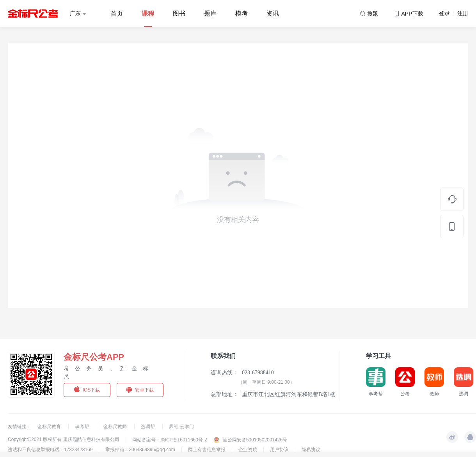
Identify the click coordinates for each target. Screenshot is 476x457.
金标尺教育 (50, 427)
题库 (210, 13)
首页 (117, 13)
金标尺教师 (116, 427)
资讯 (273, 13)
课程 (148, 13)
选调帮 (148, 427)
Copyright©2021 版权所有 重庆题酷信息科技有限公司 (64, 439)
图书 (179, 13)
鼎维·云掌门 (181, 427)
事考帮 (83, 427)
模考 (242, 13)
